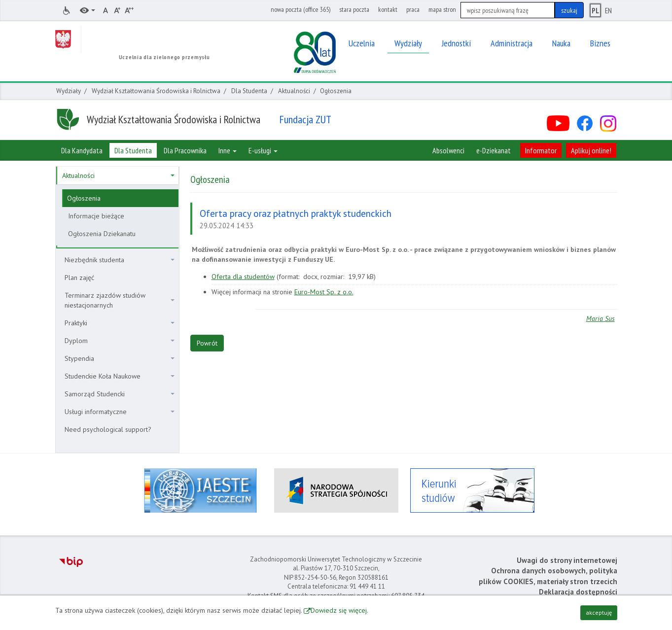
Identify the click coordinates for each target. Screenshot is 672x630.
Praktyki (120, 323)
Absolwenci (448, 150)
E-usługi (263, 150)
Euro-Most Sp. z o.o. (324, 292)
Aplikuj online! (591, 150)
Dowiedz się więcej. (339, 610)
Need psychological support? (108, 429)
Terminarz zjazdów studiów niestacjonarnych (120, 300)
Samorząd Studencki (120, 394)
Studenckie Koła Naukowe (120, 376)
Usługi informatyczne (120, 412)
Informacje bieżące (96, 216)
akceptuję (599, 612)
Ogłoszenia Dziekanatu (102, 234)
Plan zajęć (79, 278)
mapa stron (442, 9)
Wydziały (69, 91)
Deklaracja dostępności (578, 592)
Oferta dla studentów (243, 277)
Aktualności (294, 91)
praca (413, 9)
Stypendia (120, 358)
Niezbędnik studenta (120, 260)
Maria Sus (601, 318)
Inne (228, 150)
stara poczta (354, 9)
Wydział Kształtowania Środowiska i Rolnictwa (156, 91)
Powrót (207, 343)
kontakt (388, 9)
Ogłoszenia (84, 198)
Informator (541, 150)
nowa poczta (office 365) (301, 9)
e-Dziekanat (494, 150)
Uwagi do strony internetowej (567, 560)
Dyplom (120, 341)
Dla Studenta (249, 91)
